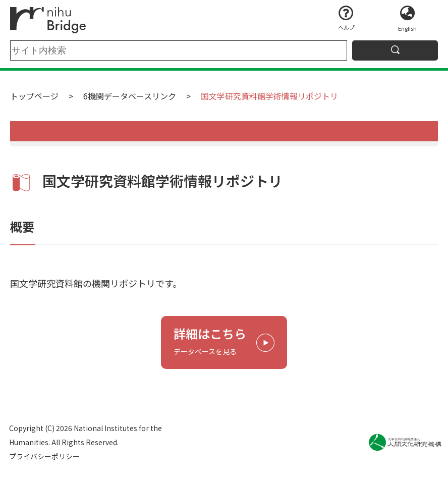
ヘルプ (346, 27)
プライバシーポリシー (44, 456)
